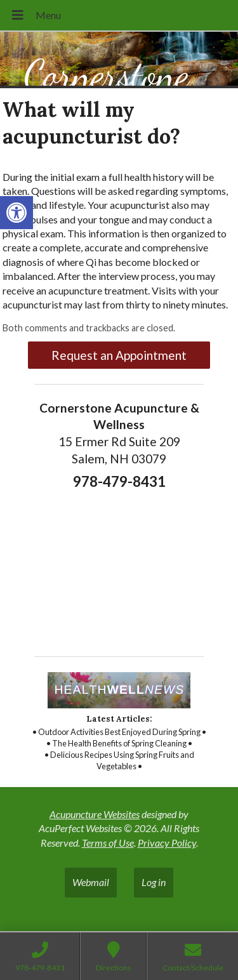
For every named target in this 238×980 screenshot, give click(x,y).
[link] (17, 213)
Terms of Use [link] (108, 843)
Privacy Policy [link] (167, 843)
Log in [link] (154, 882)
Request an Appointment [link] (119, 355)
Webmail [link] (91, 882)
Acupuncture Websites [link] (95, 814)
